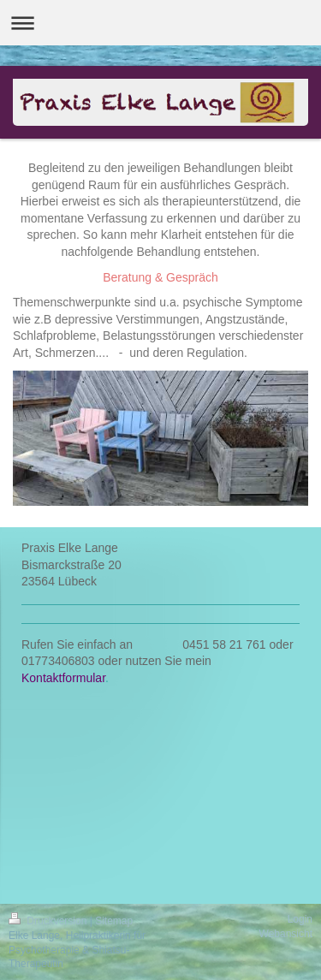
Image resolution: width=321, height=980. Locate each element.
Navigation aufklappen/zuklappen (160, 23)
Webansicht (286, 934)
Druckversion (49, 921)
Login (300, 919)
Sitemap (114, 921)
